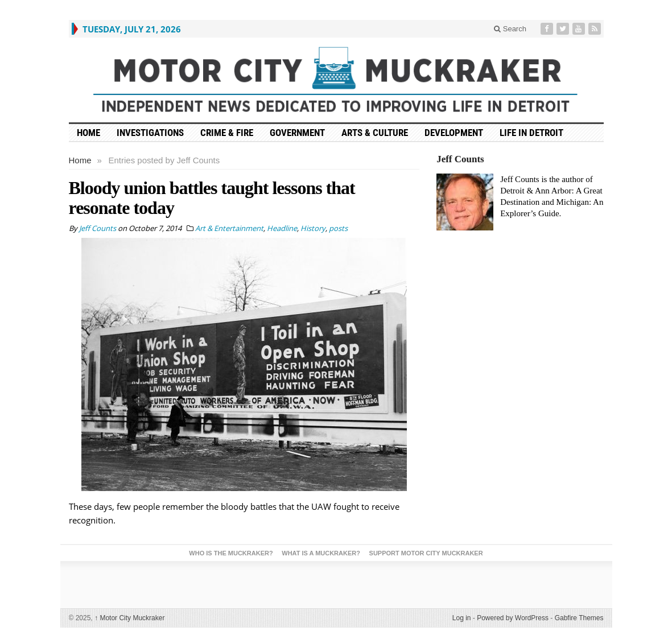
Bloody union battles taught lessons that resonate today (212, 198)
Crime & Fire (227, 133)
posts (338, 228)
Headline (282, 228)
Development (454, 133)
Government (297, 133)
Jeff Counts (460, 159)
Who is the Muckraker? (231, 553)
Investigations (150, 133)
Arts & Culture (375, 133)
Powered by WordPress (513, 618)
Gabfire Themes (579, 618)
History (313, 228)
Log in (462, 618)
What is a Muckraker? (321, 553)
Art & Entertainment (229, 228)
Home (80, 160)
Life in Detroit (531, 133)
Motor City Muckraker (129, 618)
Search (510, 29)
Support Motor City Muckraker (426, 553)
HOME (88, 133)
